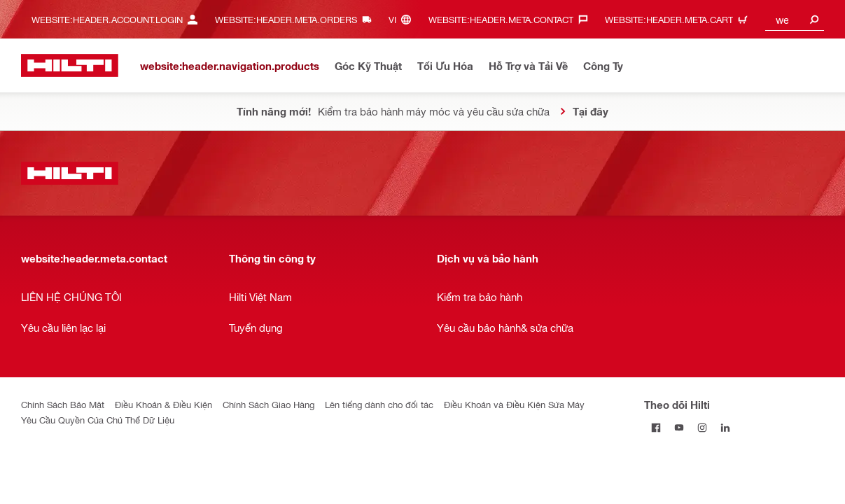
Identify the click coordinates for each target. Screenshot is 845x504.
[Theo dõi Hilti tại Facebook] (656, 427)
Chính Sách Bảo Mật (63, 404)
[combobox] (795, 19)
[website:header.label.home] (70, 65)
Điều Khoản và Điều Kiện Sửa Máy (514, 404)
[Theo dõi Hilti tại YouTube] (679, 427)
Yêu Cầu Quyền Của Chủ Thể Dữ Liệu (98, 420)
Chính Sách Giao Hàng (268, 404)
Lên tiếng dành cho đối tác (379, 404)
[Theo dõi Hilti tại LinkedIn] (725, 427)
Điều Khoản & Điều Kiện (163, 404)
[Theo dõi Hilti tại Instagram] (702, 427)
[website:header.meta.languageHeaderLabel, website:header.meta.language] (403, 19)
